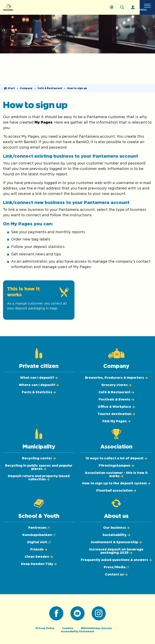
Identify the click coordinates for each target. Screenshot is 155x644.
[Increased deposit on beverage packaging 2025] (116, 551)
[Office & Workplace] (116, 407)
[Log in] (133, 7)
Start (11, 88)
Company (26, 88)
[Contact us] (116, 574)
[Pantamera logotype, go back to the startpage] (23, 7)
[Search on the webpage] (122, 7)
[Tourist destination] (116, 414)
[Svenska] (111, 7)
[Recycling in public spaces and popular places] (39, 467)
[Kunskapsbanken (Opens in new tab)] (39, 535)
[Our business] (116, 528)
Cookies (68, 628)
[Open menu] (147, 7)
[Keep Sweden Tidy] (39, 564)
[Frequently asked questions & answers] (116, 560)
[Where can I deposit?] (39, 385)
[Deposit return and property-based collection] (39, 478)
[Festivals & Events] (116, 400)
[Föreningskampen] (116, 466)
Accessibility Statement (78, 632)
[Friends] (39, 549)
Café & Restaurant (50, 88)
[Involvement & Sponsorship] (116, 542)
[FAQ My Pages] (116, 421)
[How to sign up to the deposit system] (116, 483)
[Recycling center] (39, 458)
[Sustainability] (116, 535)
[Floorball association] (116, 491)
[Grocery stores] (116, 385)
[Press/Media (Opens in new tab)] (116, 567)
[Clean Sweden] (39, 557)
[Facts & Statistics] (39, 392)
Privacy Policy (45, 628)
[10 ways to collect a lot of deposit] (116, 458)
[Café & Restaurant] (116, 392)
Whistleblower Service (97, 628)
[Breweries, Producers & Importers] (116, 378)
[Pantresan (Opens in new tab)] (39, 528)
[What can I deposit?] (39, 378)
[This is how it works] (39, 300)
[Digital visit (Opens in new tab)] (39, 542)
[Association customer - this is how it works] (116, 474)
